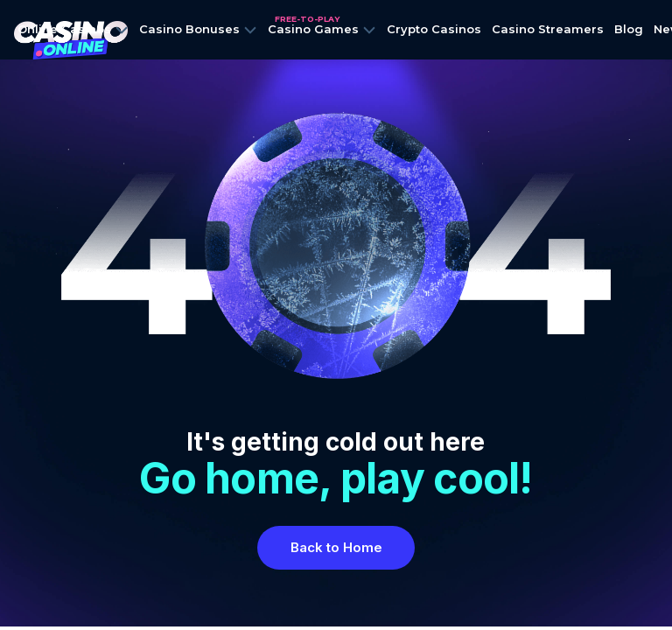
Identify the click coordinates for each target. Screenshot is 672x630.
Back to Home (336, 547)
